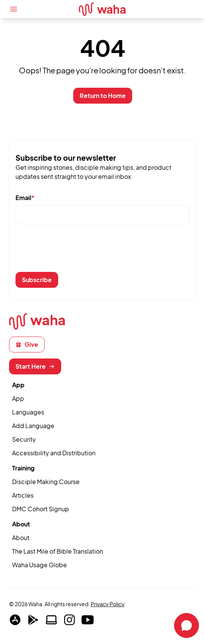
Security (24, 439)
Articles (23, 495)
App (18, 398)
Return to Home (103, 95)
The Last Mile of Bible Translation (58, 551)
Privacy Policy (108, 604)
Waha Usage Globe (39, 565)
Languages (28, 412)
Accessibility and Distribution (54, 453)
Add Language (33, 426)
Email (25, 198)
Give (27, 344)
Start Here (35, 366)
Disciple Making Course (46, 482)
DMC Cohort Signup (41, 509)
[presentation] (73, 251)
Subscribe (37, 280)
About (21, 538)
